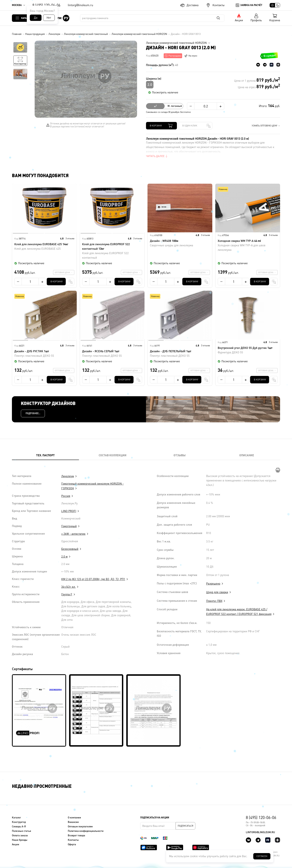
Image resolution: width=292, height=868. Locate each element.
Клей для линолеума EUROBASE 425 (44, 247)
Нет (49, 18)
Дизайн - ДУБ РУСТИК (44, 354)
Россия (66, 496)
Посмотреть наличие (165, 92)
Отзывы (180, 455)
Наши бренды (20, 840)
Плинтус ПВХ (214, 601)
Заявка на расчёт (251, 5)
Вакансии (73, 822)
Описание (247, 455)
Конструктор (19, 822)
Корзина (275, 20)
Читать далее (155, 156)
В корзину (156, 126)
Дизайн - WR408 (180, 243)
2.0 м (64, 557)
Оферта (72, 844)
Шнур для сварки (217, 592)
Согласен (262, 856)
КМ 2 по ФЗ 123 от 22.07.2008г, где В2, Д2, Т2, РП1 (93, 579)
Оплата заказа (20, 835)
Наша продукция (35, 34)
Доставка (193, 5)
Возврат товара (76, 835)
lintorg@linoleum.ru (80, 5)
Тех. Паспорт (45, 455)
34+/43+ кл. (68, 587)
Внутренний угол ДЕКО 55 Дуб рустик (248, 350)
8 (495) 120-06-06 (46, 5)
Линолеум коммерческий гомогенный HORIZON (139, 34)
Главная (17, 34)
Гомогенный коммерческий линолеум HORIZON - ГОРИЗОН (92, 486)
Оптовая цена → (64, 272)
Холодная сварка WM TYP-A (248, 246)
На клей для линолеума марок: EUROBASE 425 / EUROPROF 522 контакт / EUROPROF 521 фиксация (239, 612)
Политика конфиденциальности (86, 831)
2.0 (150, 85)
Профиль (256, 20)
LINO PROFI (69, 511)
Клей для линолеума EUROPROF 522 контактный (112, 251)
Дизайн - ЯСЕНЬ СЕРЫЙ (112, 354)
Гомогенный (69, 526)
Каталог (26, 18)
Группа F (67, 594)
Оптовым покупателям (80, 827)
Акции (239, 20)
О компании (74, 818)
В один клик (190, 126)
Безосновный (70, 549)
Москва (17, 5)
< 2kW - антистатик (73, 534)
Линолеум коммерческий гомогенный (86, 34)
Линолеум (54, 34)
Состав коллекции (113, 455)
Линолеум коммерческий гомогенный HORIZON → (178, 43)
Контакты (219, 5)
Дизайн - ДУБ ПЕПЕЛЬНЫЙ (180, 354)
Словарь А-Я (19, 827)
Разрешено (213, 584)
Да (36, 18)
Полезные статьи (22, 831)
